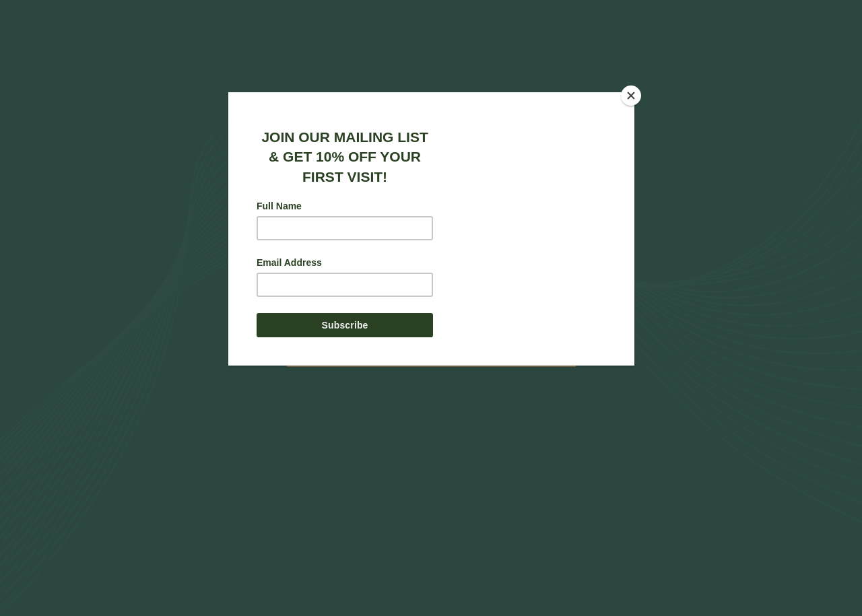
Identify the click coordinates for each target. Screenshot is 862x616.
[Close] (631, 96)
